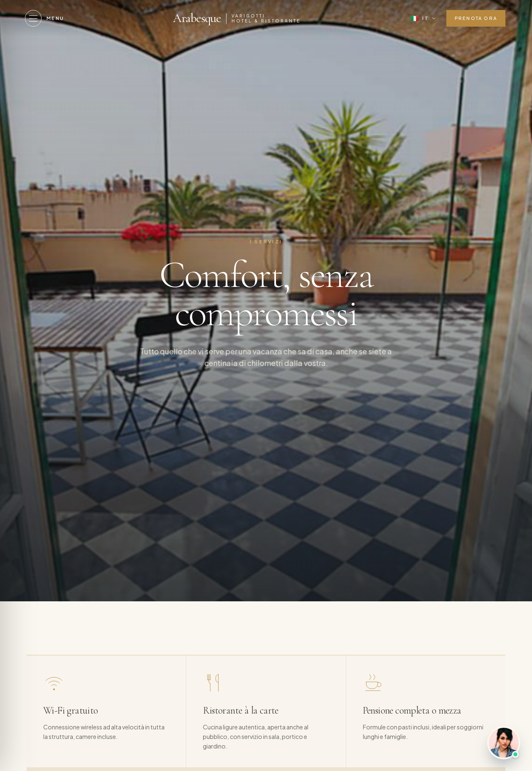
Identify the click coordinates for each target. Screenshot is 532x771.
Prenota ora (476, 18)
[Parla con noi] (504, 743)
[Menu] (45, 18)
